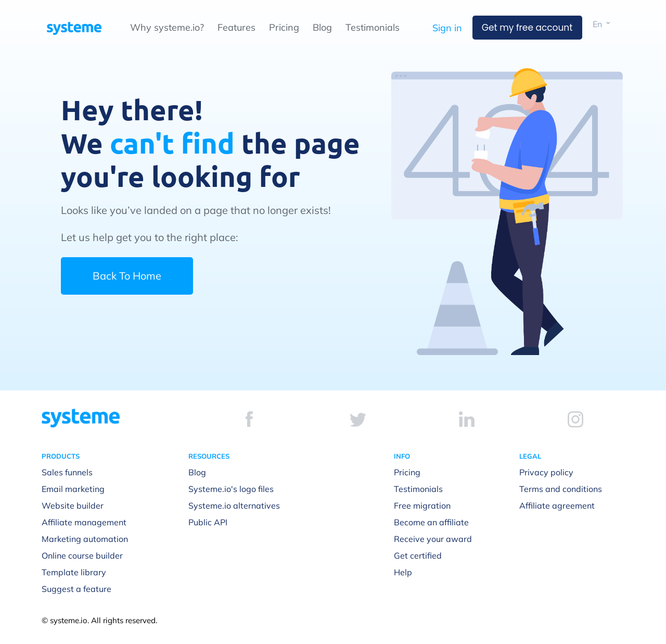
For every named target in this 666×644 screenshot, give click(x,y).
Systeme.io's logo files (231, 489)
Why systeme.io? (167, 27)
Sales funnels (67, 472)
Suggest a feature (76, 589)
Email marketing (73, 489)
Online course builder (82, 555)
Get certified (418, 555)
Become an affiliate (431, 522)
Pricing (284, 27)
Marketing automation (85, 539)
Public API (208, 522)
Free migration (422, 506)
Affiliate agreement (557, 506)
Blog (322, 27)
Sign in (447, 28)
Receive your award (433, 539)
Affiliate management (84, 522)
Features (236, 27)
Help (403, 572)
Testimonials (373, 27)
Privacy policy (546, 472)
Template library (74, 572)
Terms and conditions (561, 489)
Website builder (73, 506)
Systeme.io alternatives (234, 506)
